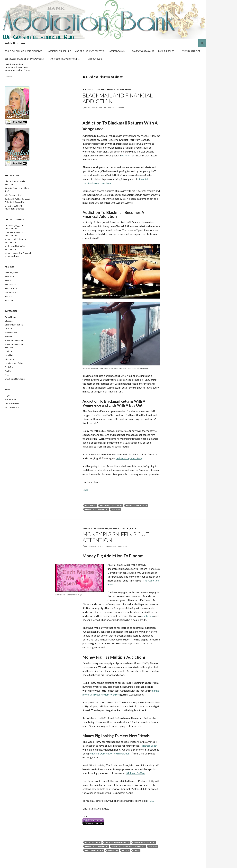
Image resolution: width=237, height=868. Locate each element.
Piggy (133, 529)
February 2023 (11, 273)
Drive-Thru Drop (166, 51)
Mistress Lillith (149, 746)
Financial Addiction (137, 505)
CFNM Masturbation (14, 325)
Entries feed (10, 399)
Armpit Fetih (10, 317)
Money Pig (115, 529)
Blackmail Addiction (111, 505)
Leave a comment (116, 108)
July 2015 (9, 296)
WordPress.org (12, 407)
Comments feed (12, 403)
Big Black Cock (93, 842)
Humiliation (10, 355)
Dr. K (85, 490)
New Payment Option (14, 363)
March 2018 (10, 284)
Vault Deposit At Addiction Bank (66, 59)
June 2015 (9, 300)
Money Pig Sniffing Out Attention (116, 537)
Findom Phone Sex (94, 850)
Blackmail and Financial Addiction (118, 98)
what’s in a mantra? (13, 195)
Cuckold (9, 329)
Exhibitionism (11, 333)
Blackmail (89, 90)
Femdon (100, 90)
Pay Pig (126, 529)
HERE (151, 801)
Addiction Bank (15, 43)
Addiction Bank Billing (60, 51)
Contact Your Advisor (143, 51)
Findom (116, 509)
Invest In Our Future (190, 51)
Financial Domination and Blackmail (109, 753)
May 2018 (9, 281)
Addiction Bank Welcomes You (90, 51)
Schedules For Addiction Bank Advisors (24, 59)
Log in (7, 396)
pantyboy (147, 616)
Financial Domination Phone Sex (128, 846)
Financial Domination (118, 90)
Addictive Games (117, 51)
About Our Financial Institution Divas (23, 51)
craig (7, 232)
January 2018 (11, 288)
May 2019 (9, 277)
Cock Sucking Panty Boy (117, 842)
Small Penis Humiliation (15, 379)
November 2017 (12, 292)
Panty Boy (9, 367)
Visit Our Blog (95, 59)
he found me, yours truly (129, 458)
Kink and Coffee (135, 773)
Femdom (126, 155)
